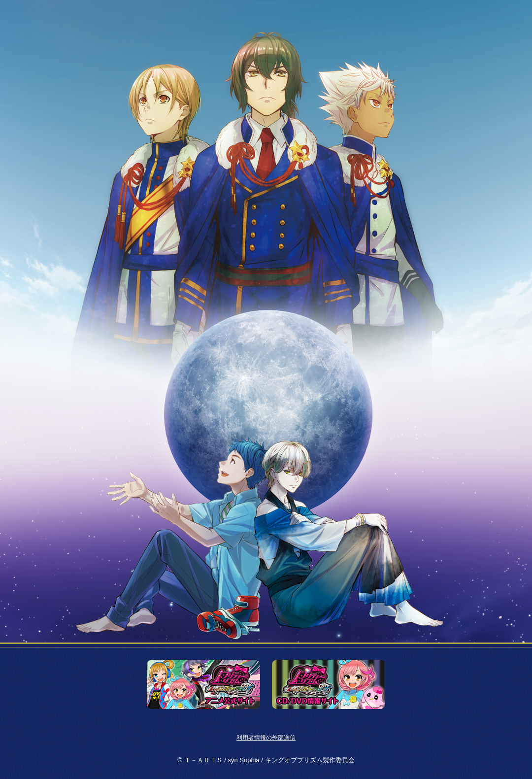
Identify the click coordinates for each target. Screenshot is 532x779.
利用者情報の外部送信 (266, 738)
